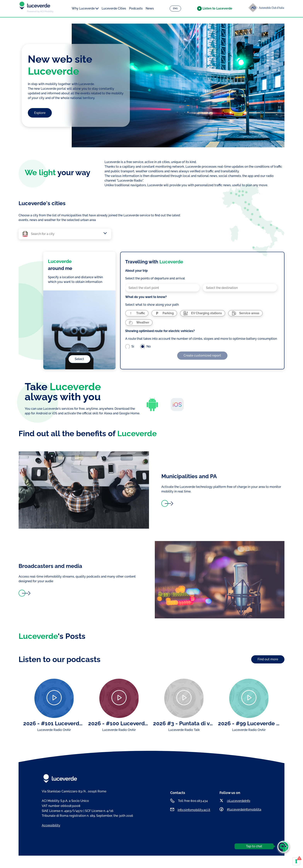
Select (79, 359)
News (150, 8)
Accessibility (51, 825)
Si (133, 346)
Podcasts (136, 8)
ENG (175, 9)
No (149, 346)
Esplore (40, 113)
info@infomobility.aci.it (194, 810)
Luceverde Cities (114, 8)
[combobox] (67, 234)
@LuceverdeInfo (239, 801)
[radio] (137, 313)
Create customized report (202, 355)
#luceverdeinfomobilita (244, 810)
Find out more (268, 659)
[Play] (54, 698)
